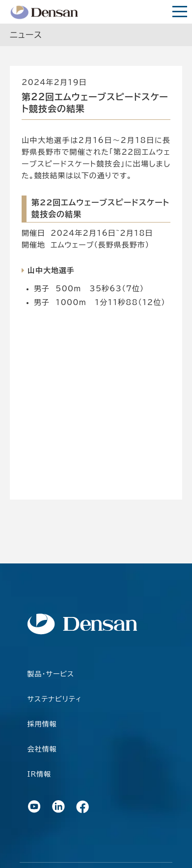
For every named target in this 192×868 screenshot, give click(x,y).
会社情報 (42, 749)
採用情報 (42, 724)
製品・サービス (51, 674)
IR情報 (40, 774)
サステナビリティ (55, 699)
